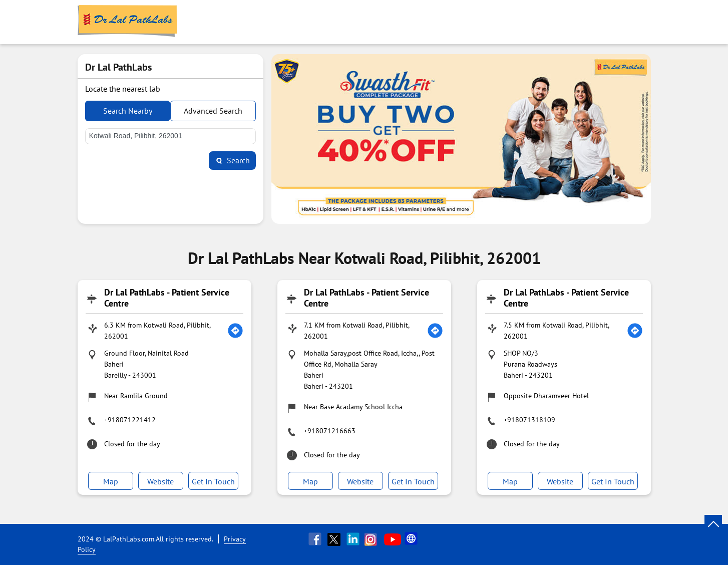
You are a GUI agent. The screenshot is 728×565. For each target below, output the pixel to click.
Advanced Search (213, 111)
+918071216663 (330, 431)
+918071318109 (529, 420)
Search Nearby (128, 111)
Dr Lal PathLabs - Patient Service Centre (167, 298)
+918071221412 (130, 420)
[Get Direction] (235, 331)
